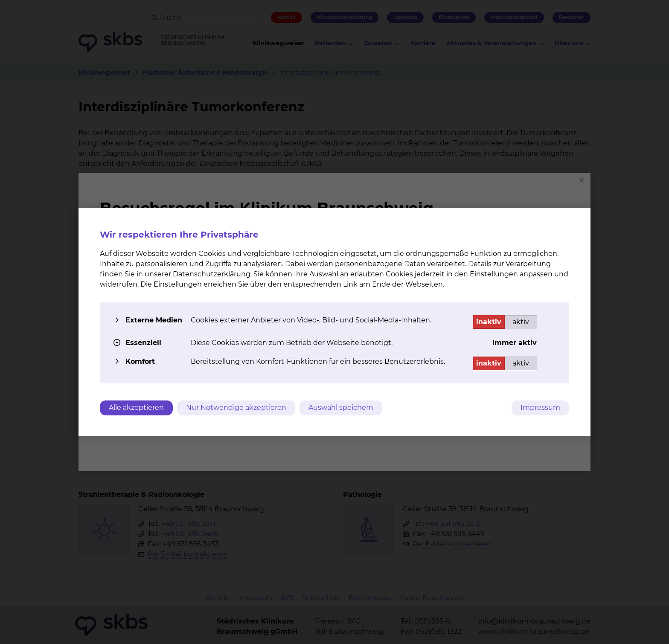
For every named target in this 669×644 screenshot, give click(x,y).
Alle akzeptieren (136, 408)
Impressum (540, 408)
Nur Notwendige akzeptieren (236, 408)
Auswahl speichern (341, 408)
